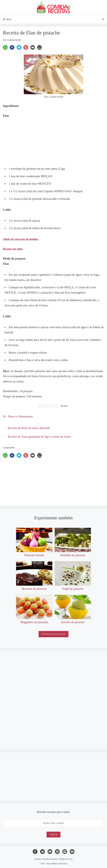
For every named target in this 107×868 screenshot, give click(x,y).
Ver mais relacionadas (54, 634)
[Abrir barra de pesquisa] (103, 19)
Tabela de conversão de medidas (21, 239)
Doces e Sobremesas (20, 416)
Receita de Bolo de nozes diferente (29, 428)
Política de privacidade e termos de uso (54, 859)
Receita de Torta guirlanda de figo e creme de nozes (39, 437)
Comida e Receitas (59, 864)
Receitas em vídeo (13, 249)
